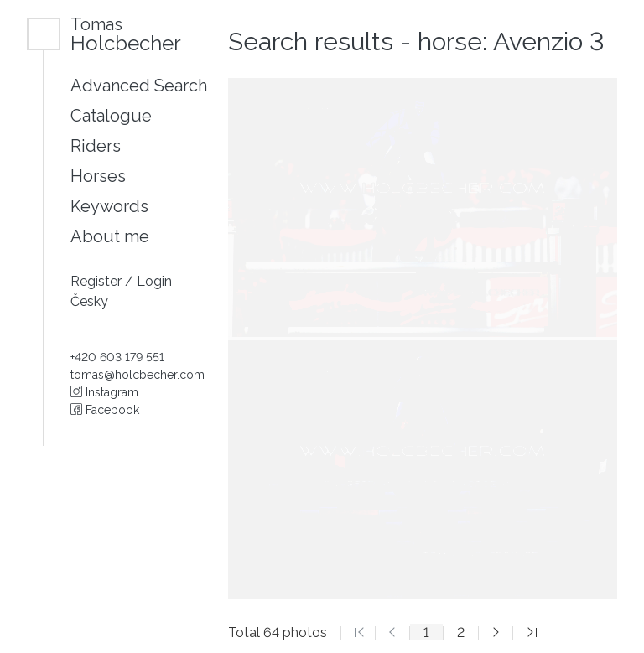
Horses (98, 176)
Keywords (109, 206)
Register (98, 281)
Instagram (104, 392)
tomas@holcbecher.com (138, 375)
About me (110, 236)
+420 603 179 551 (117, 357)
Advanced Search (139, 86)
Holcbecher (126, 34)
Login (154, 281)
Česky (89, 301)
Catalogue (111, 116)
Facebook (105, 410)
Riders (96, 146)
